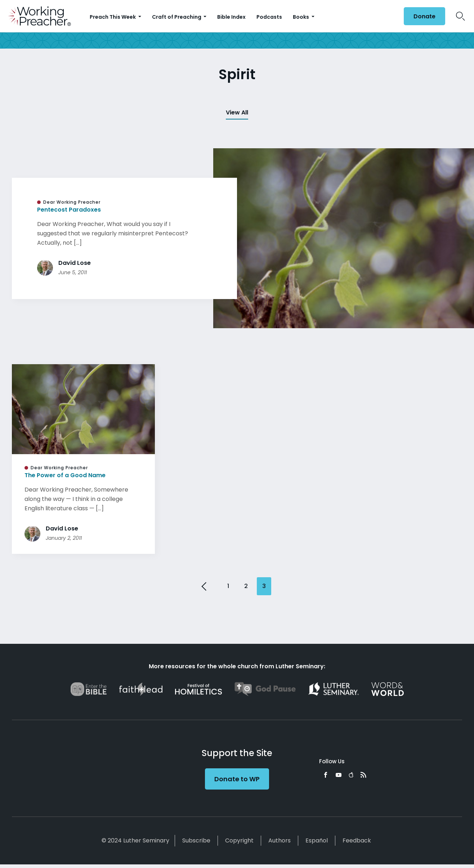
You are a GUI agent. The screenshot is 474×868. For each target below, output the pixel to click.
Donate (424, 16)
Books (301, 17)
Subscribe (196, 840)
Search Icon (460, 16)
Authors (280, 840)
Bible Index (231, 17)
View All (237, 112)
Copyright (239, 840)
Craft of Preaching (177, 17)
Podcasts (269, 17)
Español (317, 840)
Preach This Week (113, 17)
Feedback (357, 840)
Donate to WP (237, 779)
